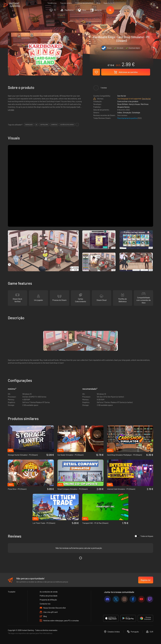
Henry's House (134, 104)
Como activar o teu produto (128, 101)
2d (36, 125)
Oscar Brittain (123, 104)
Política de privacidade (49, 596)
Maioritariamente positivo (127, 118)
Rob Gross (145, 104)
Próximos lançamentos (84, 3)
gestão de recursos (67, 125)
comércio (54, 125)
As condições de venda (49, 592)
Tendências (52, 3)
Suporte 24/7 (109, 3)
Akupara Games (123, 107)
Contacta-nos (45, 604)
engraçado (29, 125)
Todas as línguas (144, 536)
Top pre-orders (66, 3)
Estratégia (136, 113)
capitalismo (44, 125)
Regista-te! (146, 580)
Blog (98, 3)
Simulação (127, 113)
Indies (120, 113)
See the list (122, 96)
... (77, 125)
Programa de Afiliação (48, 600)
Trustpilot (12, 592)
